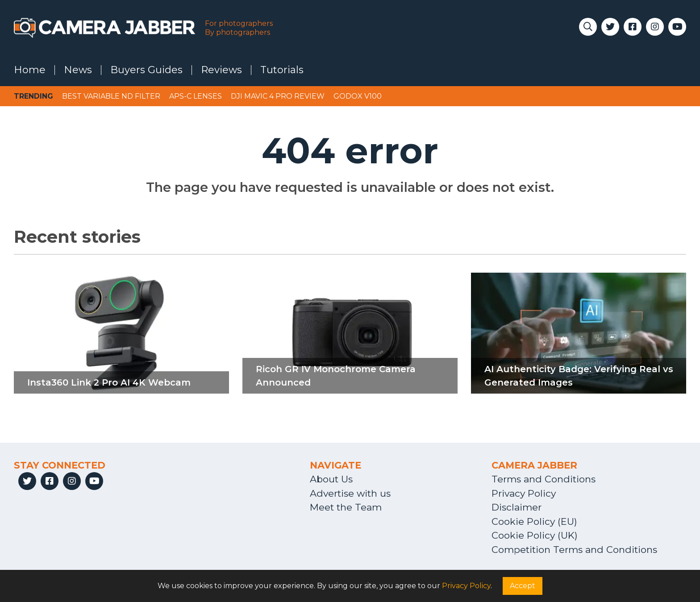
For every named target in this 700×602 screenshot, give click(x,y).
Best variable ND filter (111, 96)
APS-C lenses (196, 96)
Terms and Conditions (544, 479)
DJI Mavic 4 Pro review (278, 96)
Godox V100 (358, 96)
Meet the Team (346, 507)
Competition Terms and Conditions (574, 550)
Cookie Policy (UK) (535, 535)
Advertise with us (350, 493)
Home (30, 70)
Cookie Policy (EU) (534, 521)
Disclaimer (517, 507)
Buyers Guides (146, 70)
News (78, 70)
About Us (331, 479)
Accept (523, 586)
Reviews (221, 70)
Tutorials (282, 70)
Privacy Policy (524, 493)
